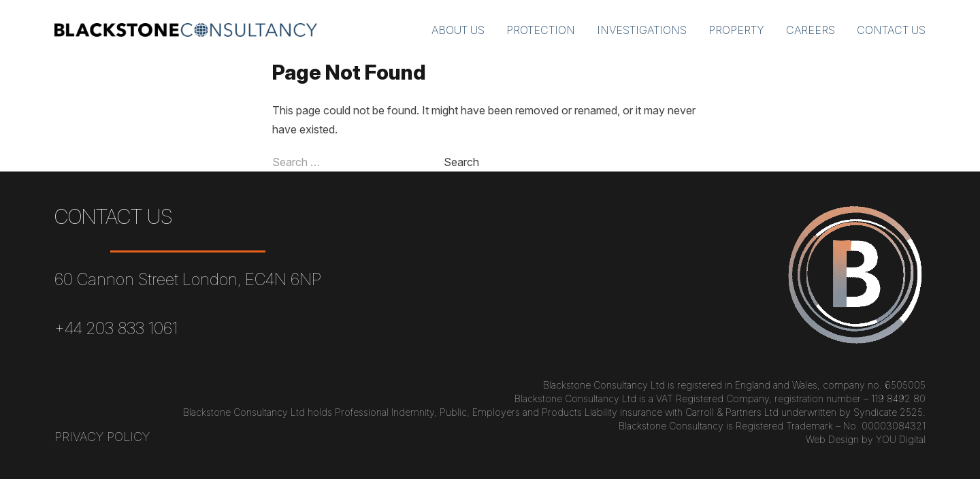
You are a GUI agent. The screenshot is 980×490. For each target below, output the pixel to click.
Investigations (642, 30)
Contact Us (891, 30)
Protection (541, 30)
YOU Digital (901, 439)
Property (736, 30)
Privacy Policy (102, 437)
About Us (458, 30)
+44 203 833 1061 (116, 328)
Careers (811, 30)
